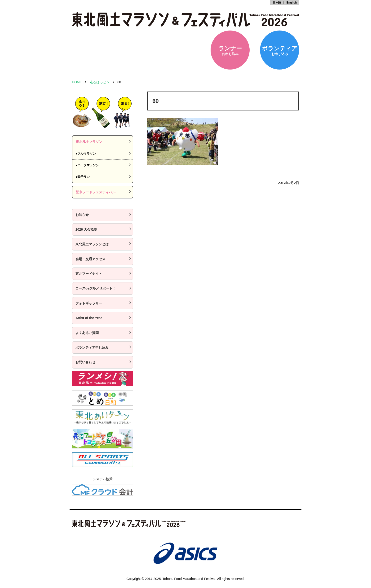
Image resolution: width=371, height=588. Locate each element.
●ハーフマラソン (87, 165)
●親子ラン (83, 177)
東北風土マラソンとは (92, 244)
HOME (77, 82)
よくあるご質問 (87, 333)
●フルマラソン (86, 154)
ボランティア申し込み (92, 347)
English (292, 3)
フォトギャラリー (89, 303)
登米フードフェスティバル (96, 192)
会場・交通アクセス (90, 259)
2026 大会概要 (86, 229)
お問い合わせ (85, 362)
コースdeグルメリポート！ (96, 288)
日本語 (277, 3)
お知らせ (82, 215)
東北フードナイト (89, 274)
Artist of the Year (89, 318)
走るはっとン (100, 82)
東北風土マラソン (89, 142)
